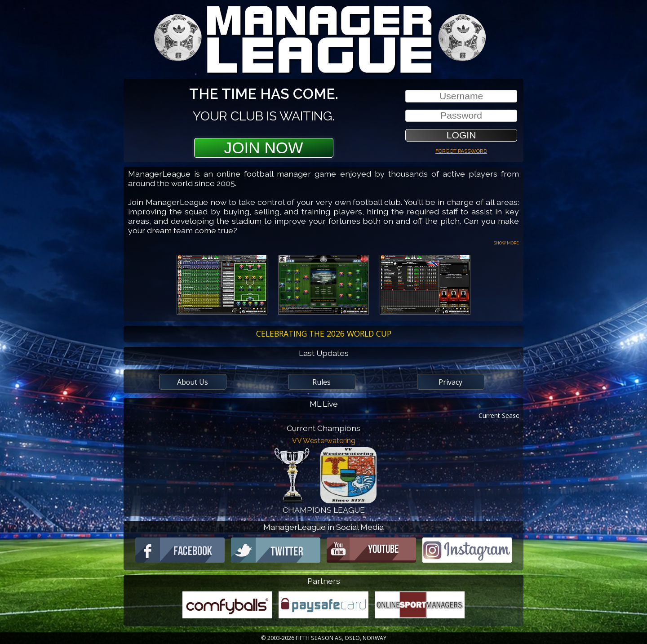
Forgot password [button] (461, 150)
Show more (506, 242)
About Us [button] (193, 382)
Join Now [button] (264, 148)
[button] (461, 135)
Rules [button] (321, 382)
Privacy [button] (450, 382)
